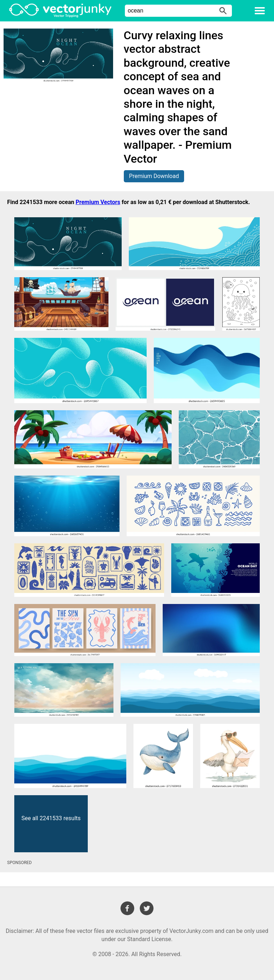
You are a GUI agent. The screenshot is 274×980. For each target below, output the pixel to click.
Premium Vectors (98, 202)
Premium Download (154, 176)
